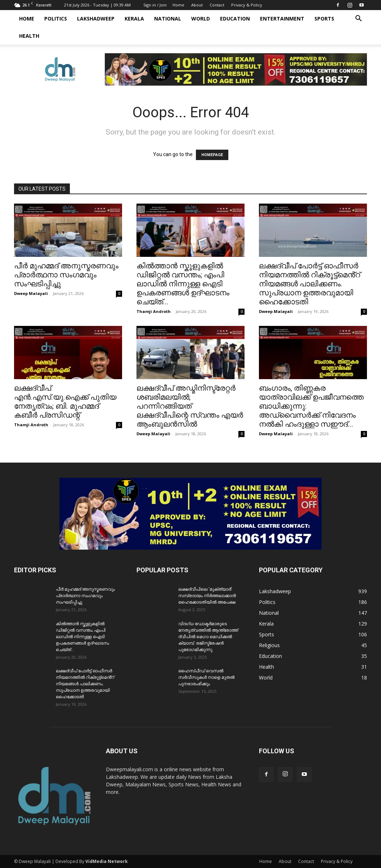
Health (29, 36)
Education (235, 19)
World (201, 19)
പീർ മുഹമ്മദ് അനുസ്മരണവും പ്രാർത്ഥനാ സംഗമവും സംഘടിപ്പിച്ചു (66, 275)
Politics (56, 19)
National (168, 19)
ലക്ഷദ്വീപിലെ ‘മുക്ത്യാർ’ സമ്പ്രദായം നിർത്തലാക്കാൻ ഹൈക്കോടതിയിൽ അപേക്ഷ (207, 596)
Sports (324, 19)
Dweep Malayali (31, 293)
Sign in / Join (155, 5)
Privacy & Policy (247, 5)
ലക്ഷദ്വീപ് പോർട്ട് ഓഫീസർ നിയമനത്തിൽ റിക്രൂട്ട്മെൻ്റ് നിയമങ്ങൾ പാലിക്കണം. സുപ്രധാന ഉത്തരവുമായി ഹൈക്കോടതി (310, 284)
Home (178, 5)
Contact (217, 5)
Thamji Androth (154, 311)
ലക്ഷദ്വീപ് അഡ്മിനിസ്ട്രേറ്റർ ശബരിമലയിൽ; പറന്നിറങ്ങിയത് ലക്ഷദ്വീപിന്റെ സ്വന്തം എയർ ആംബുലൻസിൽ (190, 406)
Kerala (134, 19)
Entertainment (282, 19)
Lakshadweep (96, 19)
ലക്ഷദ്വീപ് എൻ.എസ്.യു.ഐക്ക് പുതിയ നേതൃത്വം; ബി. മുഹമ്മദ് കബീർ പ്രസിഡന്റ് (65, 402)
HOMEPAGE (212, 155)
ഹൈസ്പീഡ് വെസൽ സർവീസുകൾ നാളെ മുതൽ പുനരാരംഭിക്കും (206, 677)
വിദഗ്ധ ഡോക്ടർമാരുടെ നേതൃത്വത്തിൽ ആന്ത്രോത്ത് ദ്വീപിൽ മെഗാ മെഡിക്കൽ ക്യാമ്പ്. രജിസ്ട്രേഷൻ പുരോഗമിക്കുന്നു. (208, 637)
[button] (358, 19)
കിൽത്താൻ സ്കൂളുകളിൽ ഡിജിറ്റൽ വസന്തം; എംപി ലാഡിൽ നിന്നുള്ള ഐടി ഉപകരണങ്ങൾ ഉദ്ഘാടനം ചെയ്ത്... (183, 284)
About (197, 5)
